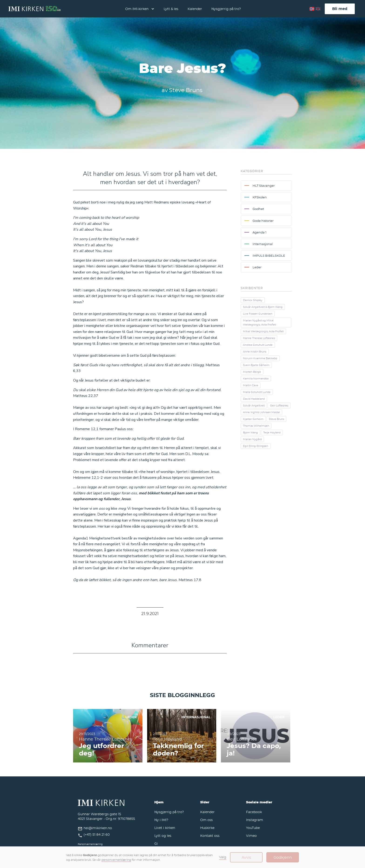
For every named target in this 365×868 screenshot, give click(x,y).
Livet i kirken (165, 828)
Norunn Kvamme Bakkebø (260, 358)
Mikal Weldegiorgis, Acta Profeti (263, 331)
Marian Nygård (252, 439)
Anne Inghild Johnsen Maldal (261, 412)
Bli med (340, 9)
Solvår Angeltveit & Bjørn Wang (263, 307)
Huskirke (207, 828)
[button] (140, 9)
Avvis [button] (246, 857)
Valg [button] (223, 857)
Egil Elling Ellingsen (256, 446)
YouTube (253, 828)
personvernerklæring (116, 860)
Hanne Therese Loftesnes (259, 338)
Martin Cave (251, 385)
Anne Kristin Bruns (255, 352)
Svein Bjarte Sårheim (256, 365)
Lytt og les (163, 836)
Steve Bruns (276, 419)
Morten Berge (252, 372)
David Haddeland (254, 399)
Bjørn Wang (250, 432)
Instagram (255, 820)
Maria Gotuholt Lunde (257, 392)
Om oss (206, 820)
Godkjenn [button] (283, 857)
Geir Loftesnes (279, 406)
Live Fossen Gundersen (258, 314)
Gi (156, 843)
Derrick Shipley (253, 300)
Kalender (195, 9)
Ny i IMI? (161, 820)
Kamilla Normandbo (256, 379)
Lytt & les (171, 9)
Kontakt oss (210, 836)
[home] (35, 9)
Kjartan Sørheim (253, 419)
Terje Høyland (272, 432)
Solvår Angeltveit (254, 406)
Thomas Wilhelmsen (256, 426)
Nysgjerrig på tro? (226, 9)
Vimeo (251, 836)
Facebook (254, 812)
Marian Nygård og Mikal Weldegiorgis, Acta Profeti (260, 323)
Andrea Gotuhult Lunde (258, 345)
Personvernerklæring (90, 844)
